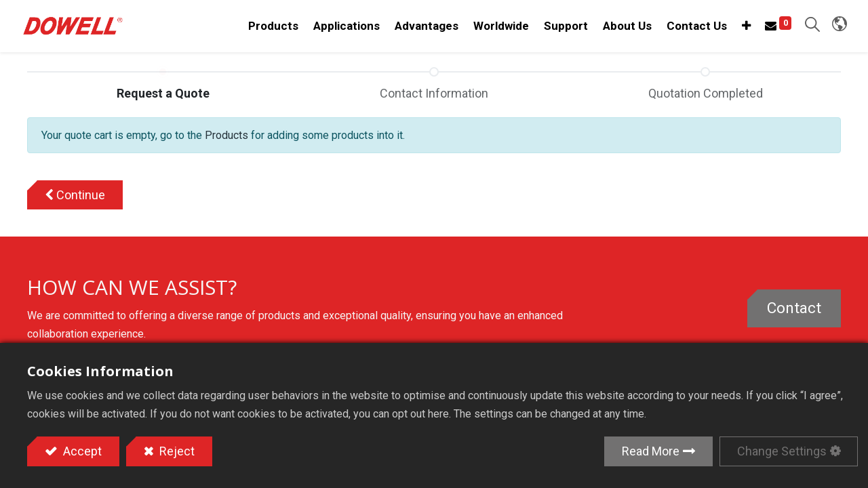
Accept (81, 451)
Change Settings (782, 451)
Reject (176, 451)
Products (226, 138)
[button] (741, 27)
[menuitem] (496, 27)
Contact (794, 310)
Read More (651, 451)
